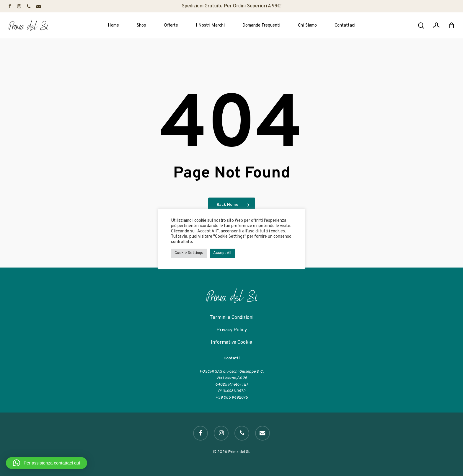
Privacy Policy (232, 330)
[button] (47, 463)
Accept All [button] (222, 253)
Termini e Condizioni (232, 318)
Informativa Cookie (231, 343)
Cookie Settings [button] (189, 253)
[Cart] (451, 25)
